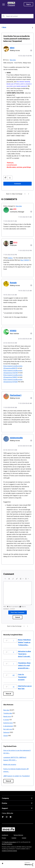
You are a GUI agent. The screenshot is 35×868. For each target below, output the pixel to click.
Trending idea (8, 713)
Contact (24, 838)
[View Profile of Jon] (15, 209)
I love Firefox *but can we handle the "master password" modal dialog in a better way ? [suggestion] (17, 38)
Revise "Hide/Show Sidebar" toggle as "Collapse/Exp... (24, 642)
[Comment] (17, 184)
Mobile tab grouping (10, 764)
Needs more (7, 716)
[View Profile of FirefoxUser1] (16, 395)
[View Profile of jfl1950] (13, 331)
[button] (6, 178)
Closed (6, 736)
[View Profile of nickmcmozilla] (16, 438)
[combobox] (17, 16)
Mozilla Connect (11, 4)
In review (6, 720)
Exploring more (8, 723)
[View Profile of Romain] (13, 283)
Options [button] (32, 27)
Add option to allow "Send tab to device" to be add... (24, 654)
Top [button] (3, 863)
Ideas (4, 27)
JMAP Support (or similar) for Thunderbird (16, 776)
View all (8, 694)
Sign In (28, 4)
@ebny (10, 258)
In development (8, 726)
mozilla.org (5, 835)
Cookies (14, 838)
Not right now (8, 729)
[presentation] (5, 579)
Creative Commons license (9, 851)
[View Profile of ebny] (12, 48)
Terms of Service (18, 835)
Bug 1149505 (25, 260)
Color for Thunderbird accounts (22, 677)
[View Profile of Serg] (15, 242)
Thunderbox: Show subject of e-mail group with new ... (24, 665)
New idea (13, 60)
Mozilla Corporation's (10, 842)
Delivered (6, 732)
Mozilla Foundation (7, 844)
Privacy (4, 838)
